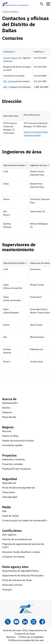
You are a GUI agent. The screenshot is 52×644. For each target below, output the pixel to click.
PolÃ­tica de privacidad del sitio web (26, 640)
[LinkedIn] (25, 622)
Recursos (7, 431)
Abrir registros (9, 535)
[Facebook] (42, 622)
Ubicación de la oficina (16, 165)
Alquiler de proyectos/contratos (18, 441)
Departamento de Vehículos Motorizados (23, 576)
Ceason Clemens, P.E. (12, 58)
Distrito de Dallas (11, 12)
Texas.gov (7, 590)
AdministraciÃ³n (10, 403)
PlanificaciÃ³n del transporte (16, 469)
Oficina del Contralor (12, 585)
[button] (42, 4)
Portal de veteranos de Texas (17, 580)
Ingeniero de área (40, 165)
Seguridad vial (9, 483)
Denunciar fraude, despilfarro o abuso (21, 552)
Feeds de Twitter (10, 516)
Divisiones (7, 412)
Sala (4, 511)
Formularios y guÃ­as (12, 445)
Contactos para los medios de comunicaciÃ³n (25, 520)
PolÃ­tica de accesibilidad (31, 637)
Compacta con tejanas (13, 557)
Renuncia (11, 637)
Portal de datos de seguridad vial (19, 488)
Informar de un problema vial (17, 539)
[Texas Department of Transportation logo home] (15, 4)
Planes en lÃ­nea (10, 436)
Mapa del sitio (9, 417)
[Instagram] (34, 622)
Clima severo (9, 492)
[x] (8, 622)
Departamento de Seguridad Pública (20, 571)
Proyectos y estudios (12, 464)
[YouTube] (16, 622)
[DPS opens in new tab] (7, 81)
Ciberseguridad (10, 497)
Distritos (6, 408)
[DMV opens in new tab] (7, 87)
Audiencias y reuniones (13, 459)
